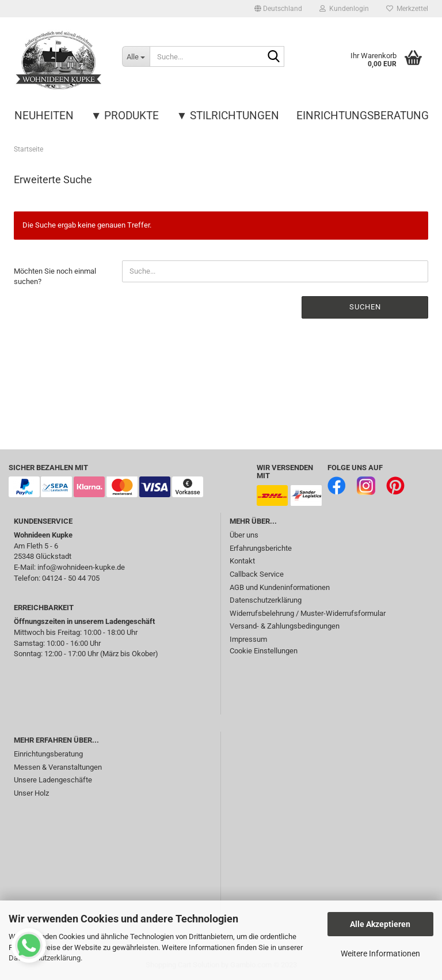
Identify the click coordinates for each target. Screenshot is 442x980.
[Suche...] (136, 56)
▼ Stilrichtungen (228, 116)
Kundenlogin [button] (344, 9)
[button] (278, 9)
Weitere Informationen (380, 953)
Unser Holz (31, 793)
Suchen (365, 307)
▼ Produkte (125, 116)
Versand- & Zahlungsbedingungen (285, 626)
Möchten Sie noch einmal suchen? (55, 277)
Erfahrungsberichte (261, 548)
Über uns (244, 535)
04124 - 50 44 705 (71, 578)
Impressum (248, 639)
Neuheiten (44, 116)
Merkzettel (407, 9)
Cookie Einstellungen (264, 651)
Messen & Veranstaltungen (58, 767)
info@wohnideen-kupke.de (81, 567)
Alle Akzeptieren (380, 924)
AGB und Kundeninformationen (280, 587)
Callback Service (257, 574)
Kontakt (242, 561)
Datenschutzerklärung (266, 600)
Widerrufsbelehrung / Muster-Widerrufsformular (308, 613)
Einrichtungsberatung (363, 116)
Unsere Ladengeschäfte (53, 780)
